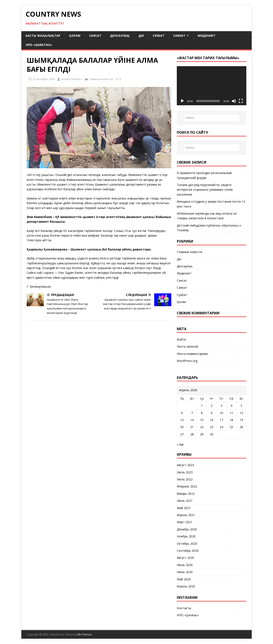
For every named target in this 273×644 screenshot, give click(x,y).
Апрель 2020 (186, 586)
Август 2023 (185, 465)
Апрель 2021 (186, 515)
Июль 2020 (185, 565)
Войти (181, 339)
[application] (212, 86)
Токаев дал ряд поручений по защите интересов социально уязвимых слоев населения (205, 190)
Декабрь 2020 (187, 529)
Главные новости (101, 79)
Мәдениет (207, 36)
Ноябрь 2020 (186, 536)
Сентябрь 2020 (188, 551)
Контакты (184, 608)
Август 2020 (185, 558)
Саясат (95, 36)
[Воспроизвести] (182, 101)
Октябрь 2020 (187, 544)
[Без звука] (234, 101)
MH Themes (85, 634)
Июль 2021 (185, 501)
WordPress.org (187, 361)
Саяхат (179, 36)
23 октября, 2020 (44, 79)
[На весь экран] (241, 101)
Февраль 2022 (187, 486)
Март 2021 (185, 522)
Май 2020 (184, 579)
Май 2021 (184, 508)
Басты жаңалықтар (43, 36)
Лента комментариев (192, 354)
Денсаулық (120, 36)
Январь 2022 (186, 494)
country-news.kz (71, 79)
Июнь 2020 (185, 572)
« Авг (180, 444)
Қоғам (75, 36)
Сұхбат (159, 36)
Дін (141, 36)
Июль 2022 (185, 479)
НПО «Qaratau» (39, 45)
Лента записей (187, 346)
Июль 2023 (185, 472)
